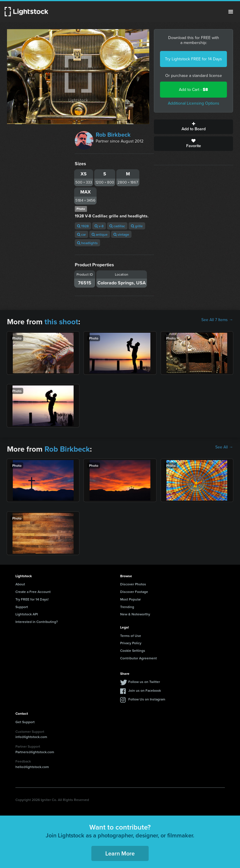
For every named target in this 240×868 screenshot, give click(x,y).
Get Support (25, 722)
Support (22, 607)
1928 (83, 226)
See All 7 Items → (217, 320)
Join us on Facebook (145, 690)
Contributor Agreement (138, 658)
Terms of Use (131, 636)
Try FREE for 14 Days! (32, 599)
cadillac (117, 226)
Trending (127, 607)
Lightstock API (27, 614)
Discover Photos (133, 584)
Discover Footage (134, 592)
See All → (224, 447)
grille (137, 226)
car (81, 234)
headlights (87, 243)
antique (100, 234)
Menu (231, 12)
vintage (121, 234)
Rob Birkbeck (113, 135)
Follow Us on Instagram (147, 699)
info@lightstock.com (31, 737)
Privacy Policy (131, 643)
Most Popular (130, 599)
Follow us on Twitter (144, 682)
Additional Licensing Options (194, 103)
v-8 (99, 226)
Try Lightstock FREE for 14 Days (193, 59)
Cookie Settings (133, 650)
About (20, 584)
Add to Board (193, 127)
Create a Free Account (33, 592)
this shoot (61, 322)
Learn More (120, 853)
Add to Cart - (193, 90)
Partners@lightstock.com (35, 752)
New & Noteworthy (135, 614)
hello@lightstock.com (32, 767)
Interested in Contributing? (37, 622)
